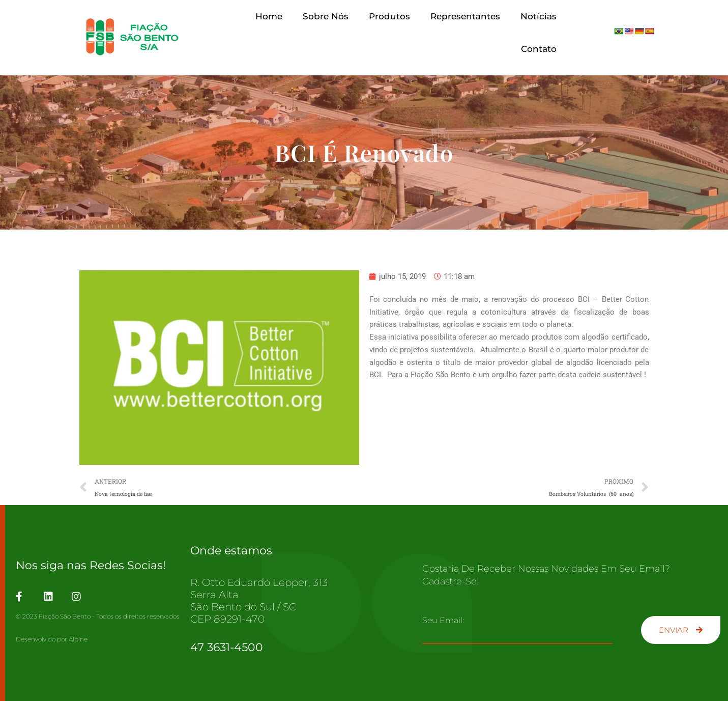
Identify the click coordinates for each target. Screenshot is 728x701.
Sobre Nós (326, 16)
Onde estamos (231, 551)
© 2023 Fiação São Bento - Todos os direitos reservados (98, 616)
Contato (539, 49)
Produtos (389, 16)
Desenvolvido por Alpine (52, 639)
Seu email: (443, 620)
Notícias (538, 16)
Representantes (465, 16)
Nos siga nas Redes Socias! (91, 565)
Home (269, 16)
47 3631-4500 (227, 647)
